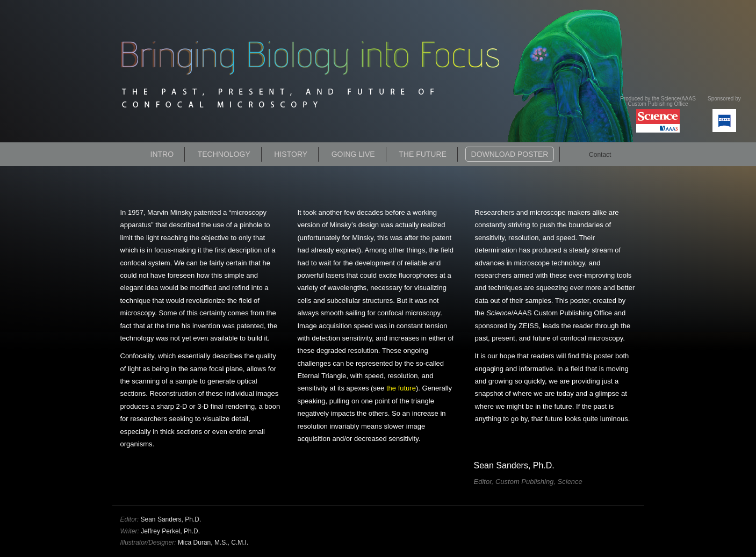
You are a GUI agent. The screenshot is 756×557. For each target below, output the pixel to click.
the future (401, 388)
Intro (162, 154)
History (291, 154)
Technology (224, 154)
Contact (600, 155)
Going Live (353, 154)
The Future (423, 154)
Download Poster (510, 154)
